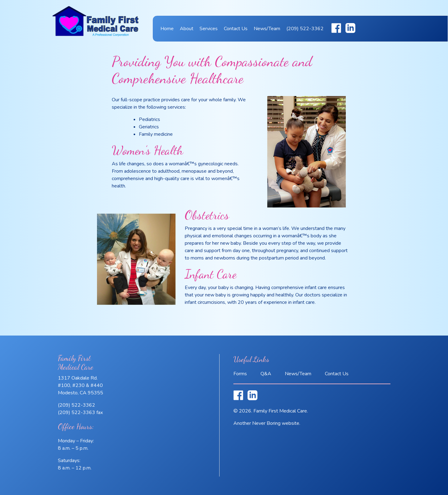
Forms (240, 374)
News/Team (267, 29)
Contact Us (236, 29)
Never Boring (266, 423)
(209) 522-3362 (305, 29)
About (187, 29)
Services (209, 29)
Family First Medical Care (95, 25)
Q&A (266, 374)
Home (167, 29)
